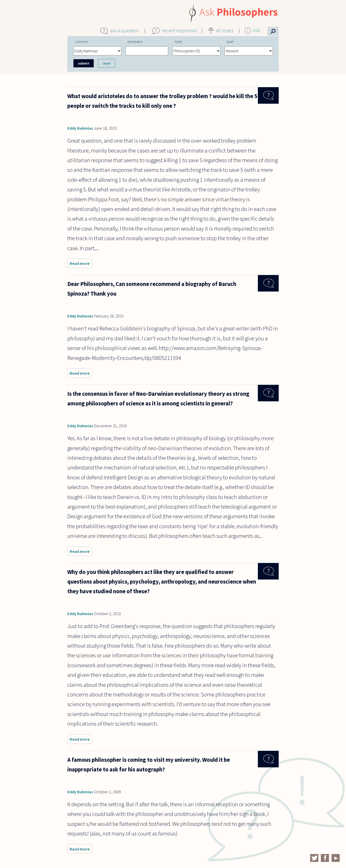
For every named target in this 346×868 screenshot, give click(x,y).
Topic (178, 42)
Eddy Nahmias (80, 128)
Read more (81, 264)
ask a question (124, 31)
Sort (230, 42)
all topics (225, 31)
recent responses (180, 31)
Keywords (135, 42)
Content (82, 42)
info (257, 31)
